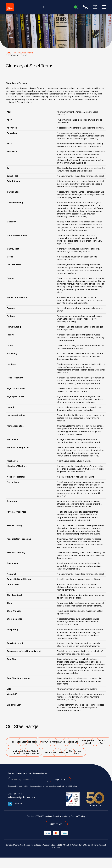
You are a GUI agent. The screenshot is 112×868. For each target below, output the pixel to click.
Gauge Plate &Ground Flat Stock (18, 763)
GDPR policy (73, 797)
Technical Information (23, 53)
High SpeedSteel (93, 752)
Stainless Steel (43, 742)
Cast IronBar (68, 752)
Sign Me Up (60, 790)
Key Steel (68, 763)
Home (8, 53)
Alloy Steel (68, 742)
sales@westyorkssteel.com (22, 808)
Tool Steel (18, 742)
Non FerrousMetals (93, 763)
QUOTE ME (56, 835)
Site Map (57, 858)
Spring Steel (18, 752)
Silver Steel (43, 763)
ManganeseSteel (43, 752)
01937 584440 (15, 804)
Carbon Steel (93, 742)
